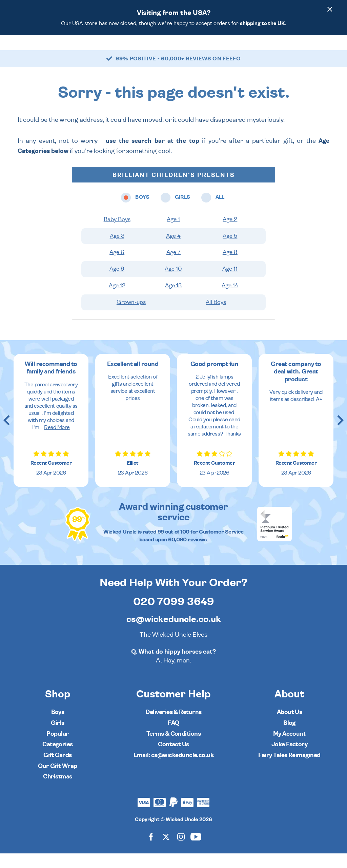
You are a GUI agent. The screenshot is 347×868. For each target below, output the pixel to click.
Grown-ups (131, 317)
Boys (58, 727)
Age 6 (117, 267)
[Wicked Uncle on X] (166, 851)
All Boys (216, 317)
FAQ (173, 738)
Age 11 (230, 284)
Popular (230, 50)
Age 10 (173, 284)
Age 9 (117, 284)
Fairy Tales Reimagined (289, 770)
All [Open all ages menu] (172, 50)
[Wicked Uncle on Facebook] (151, 851)
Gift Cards (58, 770)
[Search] (293, 50)
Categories (199, 50)
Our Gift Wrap (57, 781)
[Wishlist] (274, 50)
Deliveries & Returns (173, 727)
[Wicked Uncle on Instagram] (181, 851)
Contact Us (173, 759)
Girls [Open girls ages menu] (152, 50)
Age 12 (117, 300)
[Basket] (331, 50)
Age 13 (173, 300)
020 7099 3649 (174, 616)
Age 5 (230, 251)
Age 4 (173, 251)
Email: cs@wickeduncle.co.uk (173, 770)
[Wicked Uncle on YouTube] (196, 851)
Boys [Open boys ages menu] (128, 50)
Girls (57, 738)
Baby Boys (117, 234)
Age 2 (230, 234)
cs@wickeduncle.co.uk (174, 634)
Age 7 (173, 267)
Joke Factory (290, 759)
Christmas (57, 791)
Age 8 (230, 267)
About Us (290, 727)
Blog (289, 738)
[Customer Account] (312, 50)
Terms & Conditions (173, 748)
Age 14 (230, 300)
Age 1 (173, 234)
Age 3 (117, 251)
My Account (290, 748)
